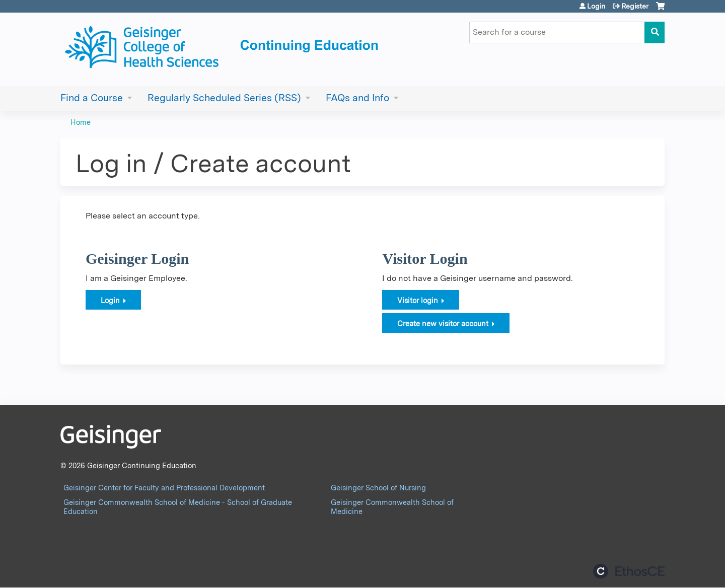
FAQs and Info (357, 98)
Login (596, 6)
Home (81, 122)
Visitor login (418, 300)
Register (635, 6)
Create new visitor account (443, 323)
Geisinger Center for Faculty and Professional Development (164, 488)
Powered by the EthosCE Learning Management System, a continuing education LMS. (629, 571)
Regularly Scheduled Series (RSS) (224, 98)
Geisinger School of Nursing (378, 488)
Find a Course (92, 98)
